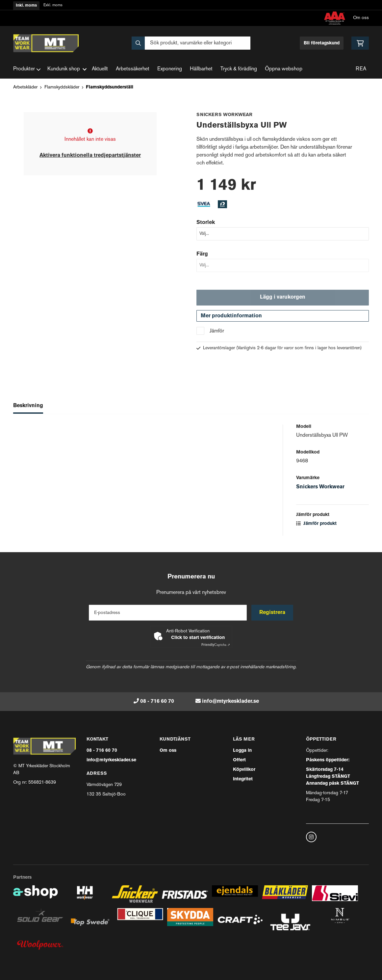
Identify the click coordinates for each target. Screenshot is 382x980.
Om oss (361, 18)
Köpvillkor (244, 770)
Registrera (273, 613)
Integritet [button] (243, 779)
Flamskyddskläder (62, 87)
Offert (239, 760)
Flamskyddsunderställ (110, 87)
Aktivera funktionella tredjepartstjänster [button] (90, 156)
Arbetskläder (25, 87)
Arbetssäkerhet (133, 69)
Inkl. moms (26, 6)
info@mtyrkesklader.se (230, 701)
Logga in (242, 751)
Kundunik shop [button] (67, 69)
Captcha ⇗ (216, 645)
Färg (202, 254)
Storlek (206, 223)
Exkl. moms (53, 5)
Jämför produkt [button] (316, 524)
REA (361, 69)
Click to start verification (198, 638)
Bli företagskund (322, 43)
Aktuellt (100, 69)
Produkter (27, 69)
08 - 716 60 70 (157, 701)
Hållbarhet (201, 69)
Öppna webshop (284, 69)
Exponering (170, 69)
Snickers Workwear (320, 488)
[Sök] (191, 43)
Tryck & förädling (239, 69)
